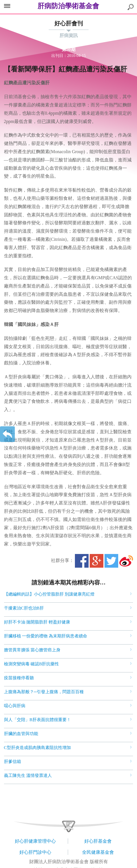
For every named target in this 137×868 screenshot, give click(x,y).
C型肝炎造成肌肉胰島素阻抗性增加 (37, 748)
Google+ (97, 561)
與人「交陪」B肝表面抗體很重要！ (37, 720)
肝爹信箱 (13, 762)
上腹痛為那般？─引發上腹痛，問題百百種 (44, 692)
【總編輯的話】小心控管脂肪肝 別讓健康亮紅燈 (49, 594)
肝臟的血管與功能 (21, 734)
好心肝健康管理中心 (35, 841)
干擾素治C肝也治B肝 (24, 608)
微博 (126, 561)
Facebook (82, 561)
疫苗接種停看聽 (19, 678)
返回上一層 (7, 434)
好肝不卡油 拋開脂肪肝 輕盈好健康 (37, 622)
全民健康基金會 (98, 852)
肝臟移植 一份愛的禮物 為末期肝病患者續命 (46, 636)
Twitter (111, 561)
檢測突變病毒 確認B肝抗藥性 (32, 664)
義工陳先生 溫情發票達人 (28, 775)
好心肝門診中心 (35, 852)
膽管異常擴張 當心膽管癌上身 (32, 650)
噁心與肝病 (15, 706)
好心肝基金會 (98, 841)
